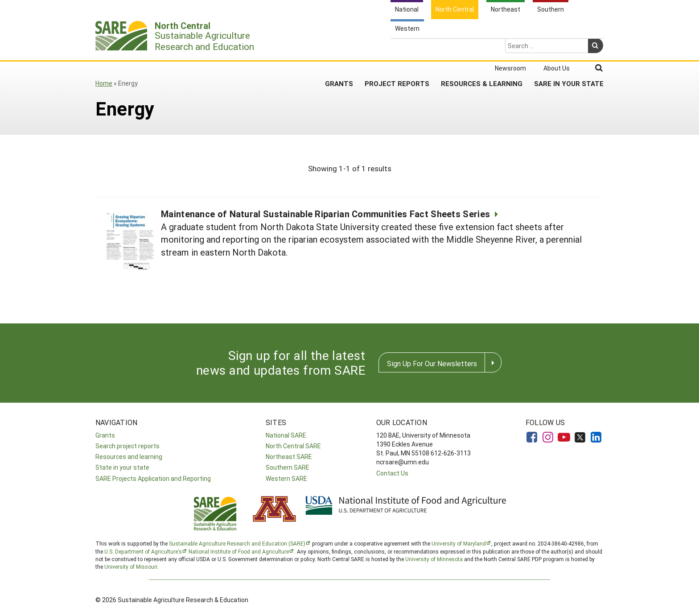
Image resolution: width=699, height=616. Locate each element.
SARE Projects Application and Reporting (153, 478)
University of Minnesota (434, 559)
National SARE (286, 435)
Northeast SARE (289, 457)
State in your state (122, 467)
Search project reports (127, 446)
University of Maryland (459, 543)
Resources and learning (129, 457)
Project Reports (397, 49)
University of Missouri (131, 566)
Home (104, 83)
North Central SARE (293, 446)
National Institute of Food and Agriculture (239, 551)
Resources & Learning (482, 49)
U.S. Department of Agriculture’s (143, 551)
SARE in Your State (569, 49)
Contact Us (392, 473)
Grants (339, 49)
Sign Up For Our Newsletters (432, 363)
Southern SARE (288, 467)
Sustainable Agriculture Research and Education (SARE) (237, 543)
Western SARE (286, 478)
